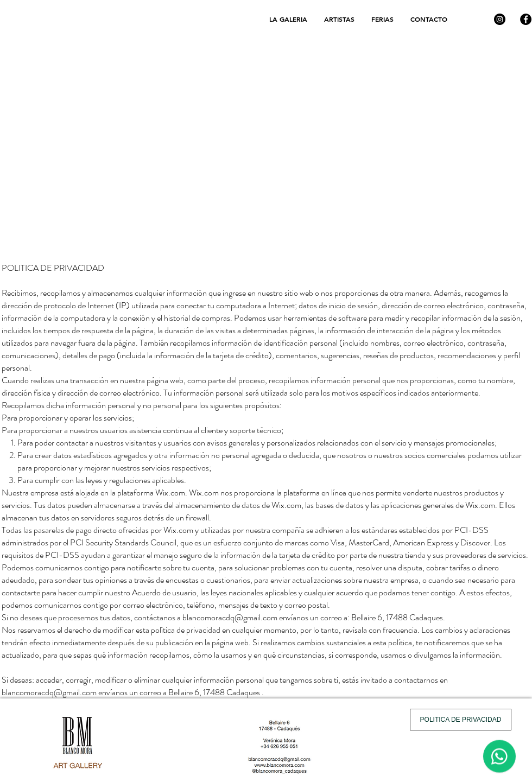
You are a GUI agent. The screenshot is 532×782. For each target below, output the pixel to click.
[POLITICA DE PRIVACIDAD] (461, 720)
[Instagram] (500, 19)
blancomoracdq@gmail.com (230, 617)
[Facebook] (526, 19)
